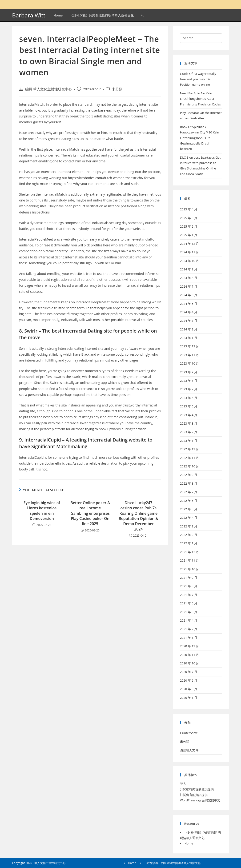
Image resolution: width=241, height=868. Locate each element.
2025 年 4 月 (189, 209)
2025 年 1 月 (189, 235)
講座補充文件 (189, 750)
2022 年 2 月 (189, 535)
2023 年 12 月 (190, 346)
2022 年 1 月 (189, 543)
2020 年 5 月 (189, 689)
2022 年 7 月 (189, 492)
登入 (183, 784)
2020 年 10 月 (190, 663)
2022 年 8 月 (189, 483)
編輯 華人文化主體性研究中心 (49, 89)
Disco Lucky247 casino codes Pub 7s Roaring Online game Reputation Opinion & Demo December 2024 (139, 516)
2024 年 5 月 (189, 304)
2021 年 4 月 (189, 620)
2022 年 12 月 (190, 449)
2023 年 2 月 (189, 432)
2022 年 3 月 (189, 526)
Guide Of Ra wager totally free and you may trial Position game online (198, 79)
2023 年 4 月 (189, 415)
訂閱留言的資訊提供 (194, 795)
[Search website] (143, 15)
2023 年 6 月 (189, 398)
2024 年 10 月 (190, 261)
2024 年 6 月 (189, 295)
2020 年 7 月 (189, 672)
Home (189, 843)
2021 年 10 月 (190, 569)
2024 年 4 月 (189, 312)
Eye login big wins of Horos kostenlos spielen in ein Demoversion (42, 511)
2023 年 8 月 (189, 381)
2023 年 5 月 (189, 406)
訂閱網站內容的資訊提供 (197, 789)
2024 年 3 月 (189, 321)
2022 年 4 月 (189, 518)
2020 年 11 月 (190, 655)
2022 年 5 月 (189, 509)
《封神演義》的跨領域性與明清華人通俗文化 (172, 863)
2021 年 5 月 (189, 612)
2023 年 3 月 (189, 423)
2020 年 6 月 (189, 680)
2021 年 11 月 (190, 560)
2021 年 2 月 (189, 629)
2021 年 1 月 (189, 638)
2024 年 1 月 (189, 338)
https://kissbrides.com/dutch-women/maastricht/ (106, 178)
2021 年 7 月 (189, 595)
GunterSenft (189, 733)
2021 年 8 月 (189, 586)
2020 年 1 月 (189, 698)
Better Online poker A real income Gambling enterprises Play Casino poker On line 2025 (90, 513)
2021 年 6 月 (189, 603)
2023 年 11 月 (190, 355)
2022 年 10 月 (190, 466)
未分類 (117, 89)
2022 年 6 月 (189, 501)
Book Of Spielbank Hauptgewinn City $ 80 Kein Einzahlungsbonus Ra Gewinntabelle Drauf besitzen (200, 138)
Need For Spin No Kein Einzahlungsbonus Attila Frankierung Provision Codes (200, 99)
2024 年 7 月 (189, 286)
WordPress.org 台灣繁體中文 (200, 800)
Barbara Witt (29, 15)
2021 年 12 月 (190, 552)
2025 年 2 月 (189, 226)
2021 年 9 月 (189, 578)
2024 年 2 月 (189, 329)
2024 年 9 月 (189, 269)
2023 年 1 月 (189, 441)
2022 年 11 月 (190, 458)
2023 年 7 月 (189, 389)
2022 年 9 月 (189, 475)
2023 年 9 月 (189, 372)
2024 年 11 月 (190, 252)
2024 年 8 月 (189, 278)
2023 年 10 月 (190, 363)
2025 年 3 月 (189, 218)
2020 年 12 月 (190, 646)
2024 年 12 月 (190, 244)
